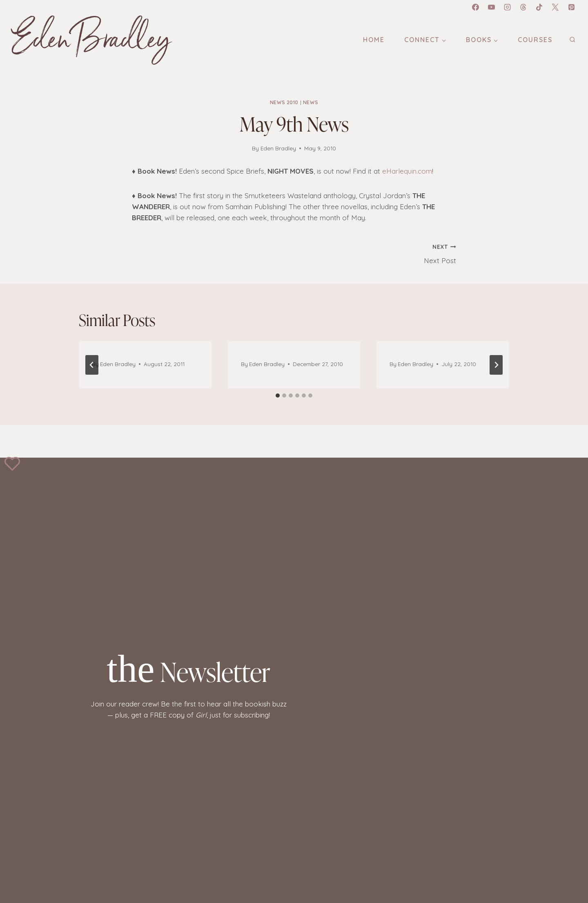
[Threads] (523, 7)
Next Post (379, 253)
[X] (555, 7)
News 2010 (284, 102)
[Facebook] (475, 7)
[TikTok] (539, 7)
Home (374, 40)
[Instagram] (508, 7)
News (311, 102)
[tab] (278, 396)
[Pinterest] (571, 7)
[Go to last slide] (92, 365)
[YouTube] (492, 7)
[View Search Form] (572, 40)
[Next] (496, 365)
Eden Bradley (278, 148)
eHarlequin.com (407, 171)
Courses (535, 40)
